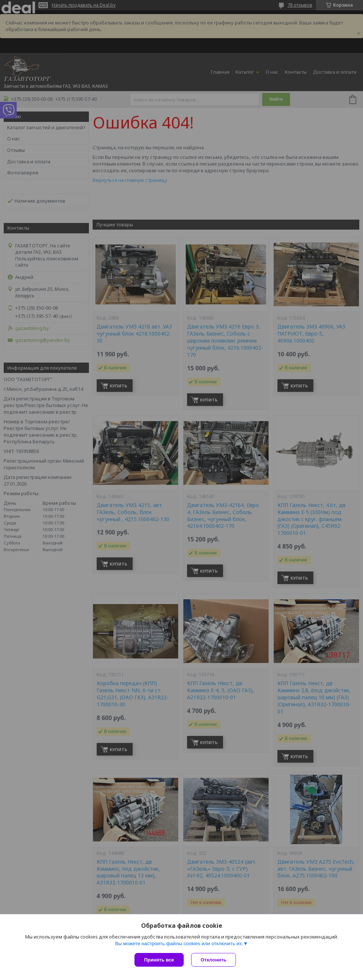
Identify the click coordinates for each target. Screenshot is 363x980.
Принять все (159, 960)
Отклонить (214, 960)
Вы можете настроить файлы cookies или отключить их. (179, 944)
